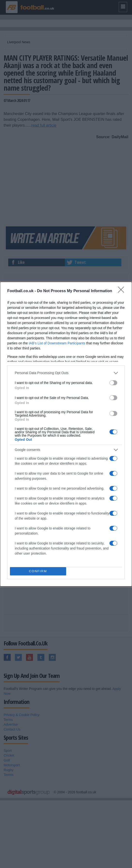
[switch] (113, 383)
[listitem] (66, 373)
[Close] (123, 291)
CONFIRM (38, 571)
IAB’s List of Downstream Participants (57, 343)
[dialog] (66, 434)
